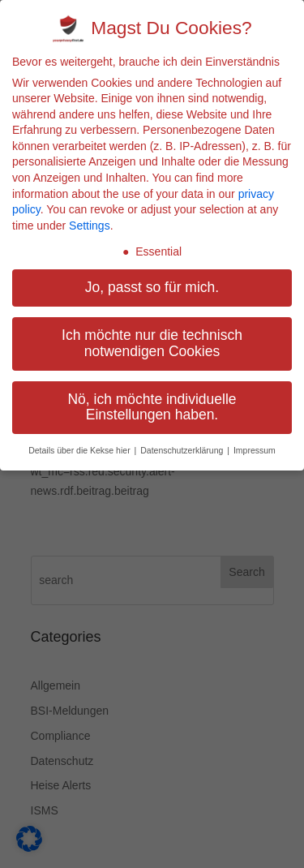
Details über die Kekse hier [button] (80, 450)
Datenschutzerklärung (183, 450)
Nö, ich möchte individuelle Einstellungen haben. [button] (152, 407)
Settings (90, 226)
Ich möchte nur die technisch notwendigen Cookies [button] (152, 343)
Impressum (255, 450)
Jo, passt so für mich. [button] (152, 287)
